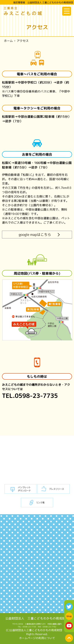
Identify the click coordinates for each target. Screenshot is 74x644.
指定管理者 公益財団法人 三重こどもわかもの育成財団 (43, 2)
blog (69, 616)
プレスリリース (54, 489)
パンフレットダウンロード (21, 489)
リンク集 (37, 503)
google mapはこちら (35, 235)
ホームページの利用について (37, 638)
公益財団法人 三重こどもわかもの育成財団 (37, 618)
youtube (69, 626)
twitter (69, 607)
